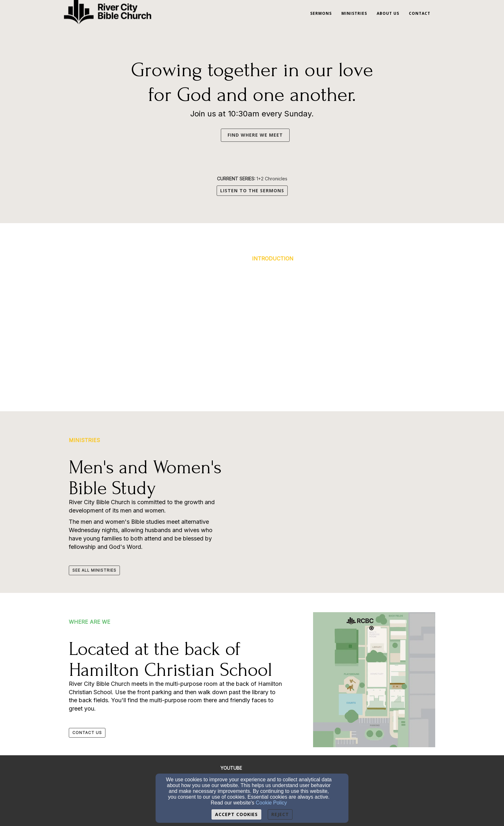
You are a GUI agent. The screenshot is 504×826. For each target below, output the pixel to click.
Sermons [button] (321, 13)
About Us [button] (388, 13)
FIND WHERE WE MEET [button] (255, 135)
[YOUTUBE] (231, 768)
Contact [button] (420, 13)
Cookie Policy (271, 803)
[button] (218, 135)
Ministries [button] (354, 13)
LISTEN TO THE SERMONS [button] (252, 191)
